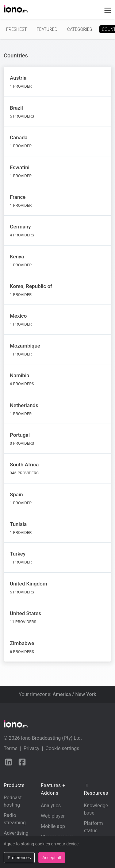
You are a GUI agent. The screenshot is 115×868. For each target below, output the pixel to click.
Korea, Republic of (31, 286)
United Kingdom (29, 584)
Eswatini (20, 167)
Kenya (17, 257)
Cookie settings (62, 748)
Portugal (20, 435)
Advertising (16, 833)
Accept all (52, 858)
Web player (53, 816)
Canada (19, 137)
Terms (11, 748)
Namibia (19, 375)
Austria (18, 78)
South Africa (24, 465)
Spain (16, 494)
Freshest (17, 29)
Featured (47, 29)
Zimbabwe (22, 643)
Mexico (18, 316)
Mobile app (53, 826)
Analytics (51, 806)
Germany (20, 227)
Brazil (16, 108)
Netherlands (24, 405)
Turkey (18, 554)
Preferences (19, 858)
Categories (80, 29)
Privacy (32, 748)
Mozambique (25, 346)
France (18, 197)
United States (25, 613)
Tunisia (18, 524)
